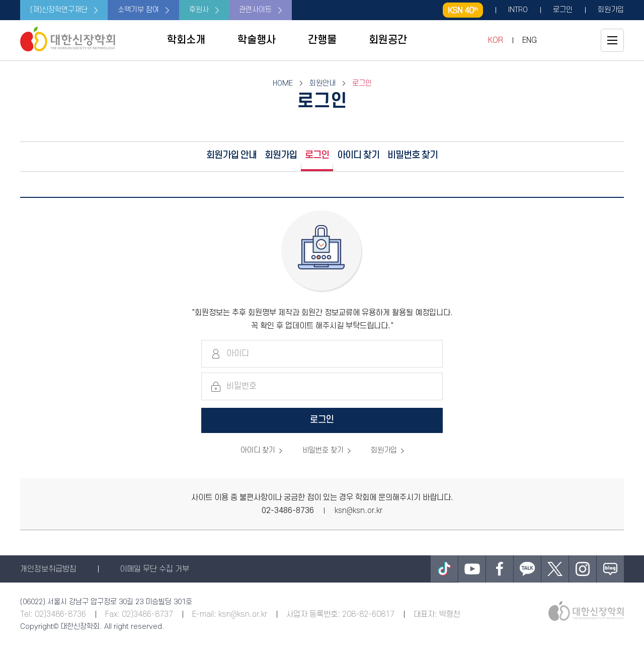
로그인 (563, 10)
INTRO (518, 10)
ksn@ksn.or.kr (358, 511)
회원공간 (388, 40)
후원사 (199, 10)
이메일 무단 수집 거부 (154, 569)
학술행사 (257, 40)
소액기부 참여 (138, 10)
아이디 (238, 353)
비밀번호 (242, 386)
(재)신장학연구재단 (59, 10)
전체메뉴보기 (612, 40)
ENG (530, 40)
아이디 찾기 (358, 155)
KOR (496, 40)
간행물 (322, 40)
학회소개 (186, 40)
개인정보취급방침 (48, 569)
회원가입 (611, 10)
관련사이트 (255, 10)
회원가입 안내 (231, 155)
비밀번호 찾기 (413, 155)
